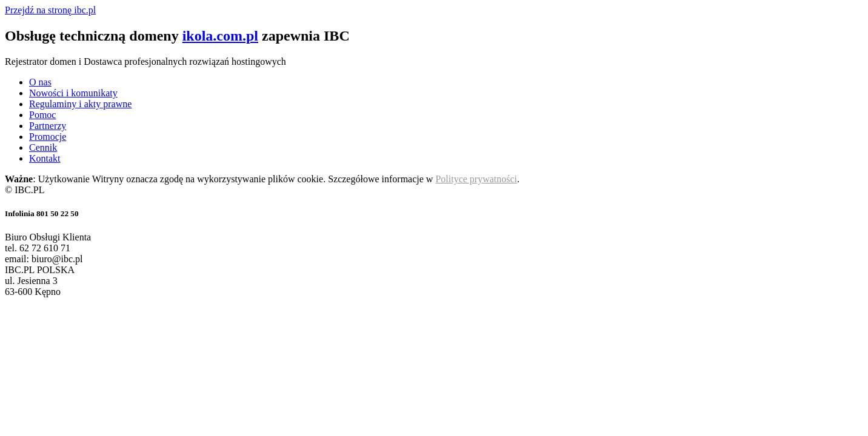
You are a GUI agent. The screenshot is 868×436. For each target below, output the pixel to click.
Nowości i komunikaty (73, 93)
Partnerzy (48, 126)
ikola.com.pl (220, 36)
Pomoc (42, 115)
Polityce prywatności (476, 179)
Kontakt (45, 158)
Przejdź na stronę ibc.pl (50, 10)
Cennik (43, 147)
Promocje (48, 137)
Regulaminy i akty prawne (80, 104)
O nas (40, 82)
